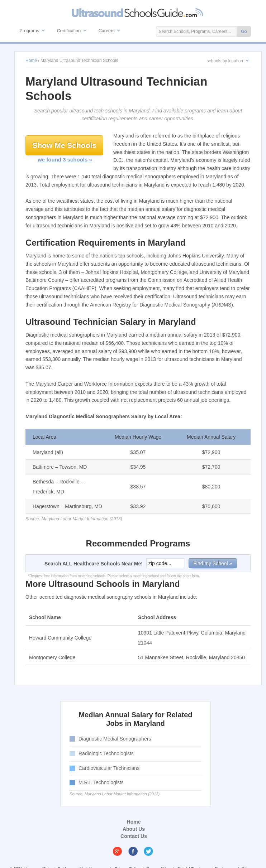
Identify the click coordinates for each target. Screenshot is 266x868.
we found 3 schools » (65, 160)
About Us (134, 829)
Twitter (148, 851)
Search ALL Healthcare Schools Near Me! (94, 564)
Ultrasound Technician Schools (138, 13)
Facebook (133, 851)
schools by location (225, 61)
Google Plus (118, 851)
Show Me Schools (64, 145)
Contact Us (134, 836)
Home (134, 822)
